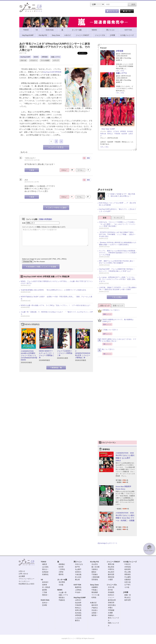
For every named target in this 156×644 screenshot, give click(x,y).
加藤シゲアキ (55, 57)
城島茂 (45, 564)
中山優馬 (128, 577)
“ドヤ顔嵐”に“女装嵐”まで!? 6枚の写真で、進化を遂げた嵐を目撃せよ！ (121, 195)
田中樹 (110, 590)
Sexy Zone (94, 585)
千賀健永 (95, 574)
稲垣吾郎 (128, 569)
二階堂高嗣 (95, 577)
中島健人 (95, 590)
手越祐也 (62, 600)
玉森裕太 (95, 569)
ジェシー (111, 597)
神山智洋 (111, 572)
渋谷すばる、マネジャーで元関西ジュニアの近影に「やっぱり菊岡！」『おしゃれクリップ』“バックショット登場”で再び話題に (117, 224)
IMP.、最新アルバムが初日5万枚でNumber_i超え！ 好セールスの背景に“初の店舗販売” (118, 262)
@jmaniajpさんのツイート (108, 543)
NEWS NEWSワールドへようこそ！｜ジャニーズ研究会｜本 (47, 354)
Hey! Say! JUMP (108, 129)
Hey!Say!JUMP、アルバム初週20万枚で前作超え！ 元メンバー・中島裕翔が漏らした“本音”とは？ (118, 270)
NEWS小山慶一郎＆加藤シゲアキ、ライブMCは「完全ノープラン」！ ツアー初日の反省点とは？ (56, 305)
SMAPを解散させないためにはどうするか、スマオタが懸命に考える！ (117, 340)
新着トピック (118, 306)
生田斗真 (128, 582)
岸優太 (110, 608)
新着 (105, 218)
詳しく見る (121, 71)
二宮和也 (62, 569)
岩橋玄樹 (111, 603)
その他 (127, 587)
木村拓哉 (128, 567)
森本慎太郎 (112, 600)
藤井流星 (111, 574)
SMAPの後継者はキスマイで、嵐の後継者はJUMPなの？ (116, 321)
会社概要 (22, 576)
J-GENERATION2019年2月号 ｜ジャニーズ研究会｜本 (83, 354)
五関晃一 (95, 613)
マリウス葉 (95, 595)
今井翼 (61, 585)
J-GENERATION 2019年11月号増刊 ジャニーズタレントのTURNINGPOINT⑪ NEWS (29, 356)
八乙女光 (116, 131)
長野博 (45, 585)
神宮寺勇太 (112, 605)
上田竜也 (78, 590)
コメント (25, 227)
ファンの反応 (45, 60)
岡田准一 (45, 595)
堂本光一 (45, 603)
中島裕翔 (117, 134)
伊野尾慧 (45, 57)
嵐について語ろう (106, 350)
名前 (24, 223)
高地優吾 (111, 592)
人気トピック (105, 306)
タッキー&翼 (62, 580)
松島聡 (94, 597)
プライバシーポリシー (27, 579)
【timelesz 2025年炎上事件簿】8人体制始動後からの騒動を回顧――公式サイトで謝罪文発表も (118, 244)
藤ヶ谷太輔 (95, 567)
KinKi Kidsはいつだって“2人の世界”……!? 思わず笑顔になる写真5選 (117, 204)
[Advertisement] (117, 170)
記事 (67, 12)
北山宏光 (95, 564)
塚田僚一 (95, 615)
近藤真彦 (128, 580)
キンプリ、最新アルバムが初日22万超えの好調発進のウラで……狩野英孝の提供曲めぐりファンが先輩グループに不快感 (118, 253)
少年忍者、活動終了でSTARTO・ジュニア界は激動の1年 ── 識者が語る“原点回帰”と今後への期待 (118, 289)
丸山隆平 (78, 569)
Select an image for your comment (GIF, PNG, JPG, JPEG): (44, 259)
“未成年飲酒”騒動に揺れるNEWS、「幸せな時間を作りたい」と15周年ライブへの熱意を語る (53, 290)
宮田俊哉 (95, 580)
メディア (56, 60)
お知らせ (22, 571)
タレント (96, 12)
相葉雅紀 (62, 564)
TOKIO (44, 562)
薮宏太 (110, 131)
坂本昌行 (45, 582)
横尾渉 (94, 572)
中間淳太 (111, 569)
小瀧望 (110, 580)
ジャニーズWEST (113, 562)
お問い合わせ (23, 574)
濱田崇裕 (111, 577)
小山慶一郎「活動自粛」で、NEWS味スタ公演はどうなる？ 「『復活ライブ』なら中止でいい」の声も (57, 313)
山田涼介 (78, 600)
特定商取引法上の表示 (27, 584)
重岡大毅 (111, 564)
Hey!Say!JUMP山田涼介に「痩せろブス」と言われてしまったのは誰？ (118, 210)
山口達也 (45, 567)
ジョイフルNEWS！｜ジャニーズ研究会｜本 (65, 353)
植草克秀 (128, 600)
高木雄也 (130, 131)
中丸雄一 (78, 592)
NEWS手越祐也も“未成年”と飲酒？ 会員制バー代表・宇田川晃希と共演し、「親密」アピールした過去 (57, 298)
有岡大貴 (103, 134)
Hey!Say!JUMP (25, 57)
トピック (82, 12)
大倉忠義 (78, 574)
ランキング (118, 218)
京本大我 (111, 587)
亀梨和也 (78, 587)
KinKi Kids (45, 600)
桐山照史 (111, 567)
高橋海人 (111, 615)
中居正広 (128, 564)
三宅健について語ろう (108, 330)
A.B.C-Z (93, 603)
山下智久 (128, 585)
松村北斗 (111, 595)
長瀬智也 (45, 574)
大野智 (61, 572)
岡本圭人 (110, 134)
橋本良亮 (95, 605)
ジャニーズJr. (112, 585)
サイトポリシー (24, 581)
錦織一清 (128, 595)
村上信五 (78, 577)
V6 (42, 580)
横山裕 (77, 580)
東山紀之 (128, 597)
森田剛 (45, 590)
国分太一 (45, 569)
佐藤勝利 (95, 587)
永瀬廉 (110, 613)
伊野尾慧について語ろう (109, 311)
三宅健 (45, 592)
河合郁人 (95, 610)
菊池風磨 (95, 592)
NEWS (36, 57)
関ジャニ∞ (78, 562)
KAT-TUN (77, 585)
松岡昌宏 (45, 572)
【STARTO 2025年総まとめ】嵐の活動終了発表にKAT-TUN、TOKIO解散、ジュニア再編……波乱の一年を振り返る (117, 234)
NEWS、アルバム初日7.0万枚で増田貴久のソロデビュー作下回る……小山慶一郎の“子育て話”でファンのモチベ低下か (57, 282)
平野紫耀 (111, 610)
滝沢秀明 (62, 582)
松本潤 (61, 567)
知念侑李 (124, 134)
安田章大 (78, 572)
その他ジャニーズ (130, 562)
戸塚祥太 (95, 608)
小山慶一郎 (63, 592)
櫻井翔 (61, 574)
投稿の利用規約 (46, 219)
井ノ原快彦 (46, 587)
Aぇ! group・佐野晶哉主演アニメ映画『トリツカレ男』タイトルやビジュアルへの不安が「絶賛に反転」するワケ (118, 279)
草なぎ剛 (128, 572)
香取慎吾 (128, 574)
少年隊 (126, 592)
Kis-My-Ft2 (95, 562)
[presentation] (42, 250)
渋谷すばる (79, 564)
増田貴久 (62, 598)
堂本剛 (45, 605)
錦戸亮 (77, 567)
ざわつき (23, 60)
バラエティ (33, 60)
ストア (53, 12)
